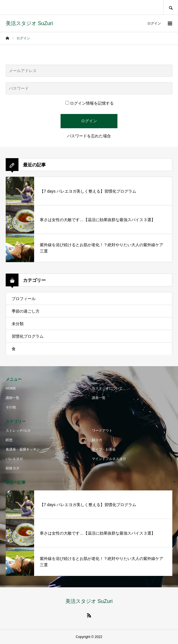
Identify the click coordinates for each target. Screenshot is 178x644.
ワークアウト (102, 431)
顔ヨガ (97, 440)
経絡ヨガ (13, 468)
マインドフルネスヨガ (109, 459)
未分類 (18, 324)
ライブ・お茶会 (104, 449)
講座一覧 (99, 398)
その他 (11, 407)
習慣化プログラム (28, 336)
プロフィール (24, 299)
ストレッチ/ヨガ (18, 431)
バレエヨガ (14, 459)
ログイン (154, 23)
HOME (11, 388)
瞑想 (9, 440)
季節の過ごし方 (26, 311)
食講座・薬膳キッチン (23, 449)
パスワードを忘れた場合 (89, 136)
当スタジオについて (107, 388)
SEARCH (171, 7)
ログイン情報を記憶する (90, 103)
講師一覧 (13, 398)
